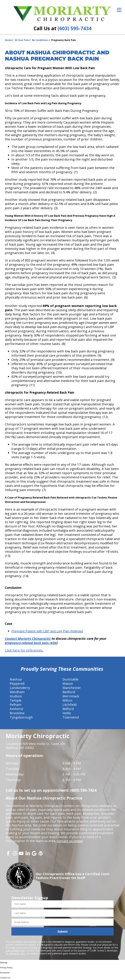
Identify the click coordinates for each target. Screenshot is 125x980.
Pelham (16, 705)
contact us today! (70, 841)
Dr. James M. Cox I (15, 953)
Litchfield (69, 705)
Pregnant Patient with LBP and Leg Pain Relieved (47, 631)
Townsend (71, 717)
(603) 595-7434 (75, 28)
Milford (68, 709)
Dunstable (70, 679)
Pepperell (17, 684)
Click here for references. (24, 650)
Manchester (72, 688)
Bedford (69, 692)
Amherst (17, 709)
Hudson (16, 696)
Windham (17, 692)
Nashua (16, 679)
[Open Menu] (119, 10)
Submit (63, 931)
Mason (68, 684)
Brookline (17, 713)
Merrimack (71, 696)
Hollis (67, 713)
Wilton (67, 700)
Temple (16, 700)
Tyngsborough (21, 717)
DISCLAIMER (12, 951)
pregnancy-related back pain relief (31, 643)
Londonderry (20, 688)
